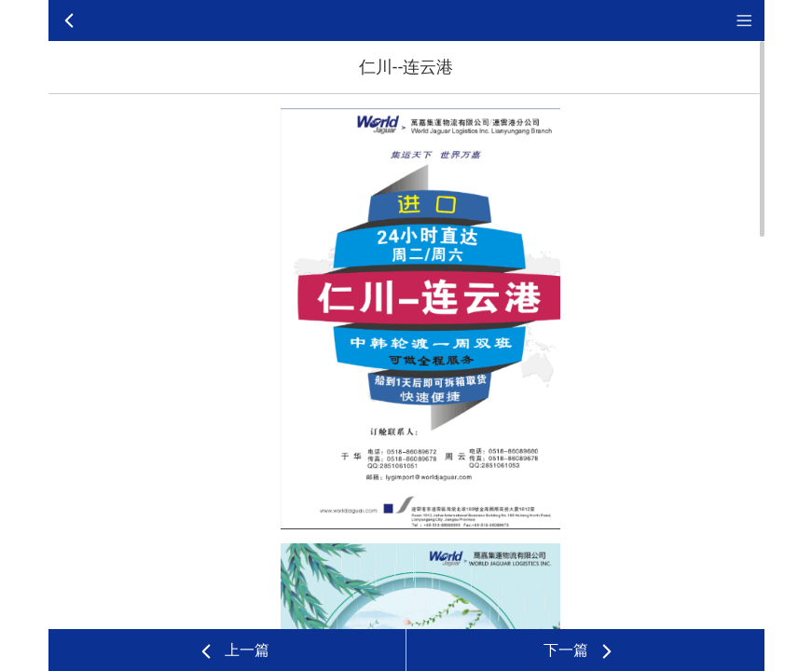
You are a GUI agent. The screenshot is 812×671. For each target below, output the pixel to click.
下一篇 (580, 651)
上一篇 (233, 651)
